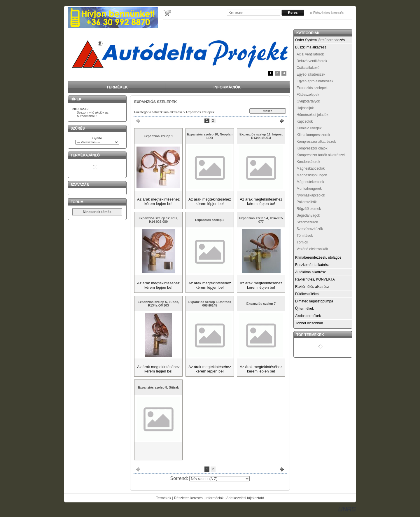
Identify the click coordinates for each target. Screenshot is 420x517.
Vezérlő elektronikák (312, 249)
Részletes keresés (188, 498)
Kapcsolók (305, 121)
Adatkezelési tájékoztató (245, 498)
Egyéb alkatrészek (311, 74)
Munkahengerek (309, 189)
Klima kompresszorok (313, 135)
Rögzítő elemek (309, 209)
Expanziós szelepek (312, 88)
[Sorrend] (219, 479)
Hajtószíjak (305, 108)
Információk (215, 498)
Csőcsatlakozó (308, 68)
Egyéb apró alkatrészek (315, 81)
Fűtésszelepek (308, 95)
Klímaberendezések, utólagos (318, 257)
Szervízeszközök (310, 229)
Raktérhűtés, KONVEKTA (315, 279)
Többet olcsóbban (309, 323)
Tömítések (305, 236)
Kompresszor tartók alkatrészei (321, 155)
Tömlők (302, 242)
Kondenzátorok (308, 162)
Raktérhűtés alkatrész (312, 287)
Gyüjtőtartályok (308, 101)
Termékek (164, 498)
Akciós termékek (308, 316)
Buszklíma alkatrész (168, 112)
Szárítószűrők (307, 222)
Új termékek (304, 309)
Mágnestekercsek (310, 182)
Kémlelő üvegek (309, 128)
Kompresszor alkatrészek (316, 142)
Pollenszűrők (307, 202)
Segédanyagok (308, 215)
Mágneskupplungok (312, 175)
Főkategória (143, 112)
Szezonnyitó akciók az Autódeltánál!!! (93, 114)
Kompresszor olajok (312, 148)
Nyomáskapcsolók (311, 195)
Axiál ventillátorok (310, 54)
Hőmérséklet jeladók (313, 115)
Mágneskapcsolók (311, 168)
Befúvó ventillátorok (312, 61)
